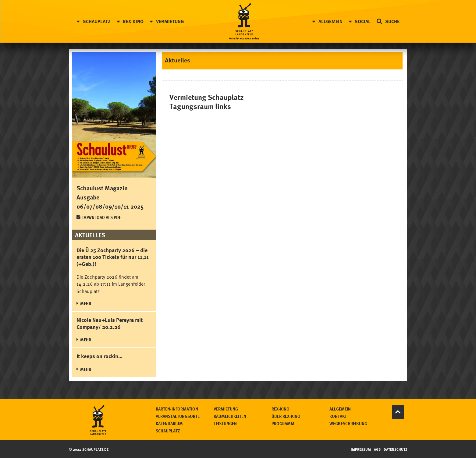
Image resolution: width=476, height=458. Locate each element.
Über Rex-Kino (286, 416)
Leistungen (225, 423)
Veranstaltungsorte (178, 416)
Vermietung (170, 21)
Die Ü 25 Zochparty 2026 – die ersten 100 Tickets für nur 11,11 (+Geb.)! (113, 257)
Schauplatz (97, 21)
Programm (283, 423)
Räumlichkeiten (230, 416)
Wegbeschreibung (348, 423)
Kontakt (338, 416)
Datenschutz (395, 449)
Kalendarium (169, 423)
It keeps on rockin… (99, 356)
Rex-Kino (133, 21)
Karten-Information (177, 409)
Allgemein (330, 21)
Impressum (361, 449)
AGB (377, 449)
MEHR (86, 303)
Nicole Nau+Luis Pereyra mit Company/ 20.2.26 (110, 323)
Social (363, 21)
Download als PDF (101, 217)
